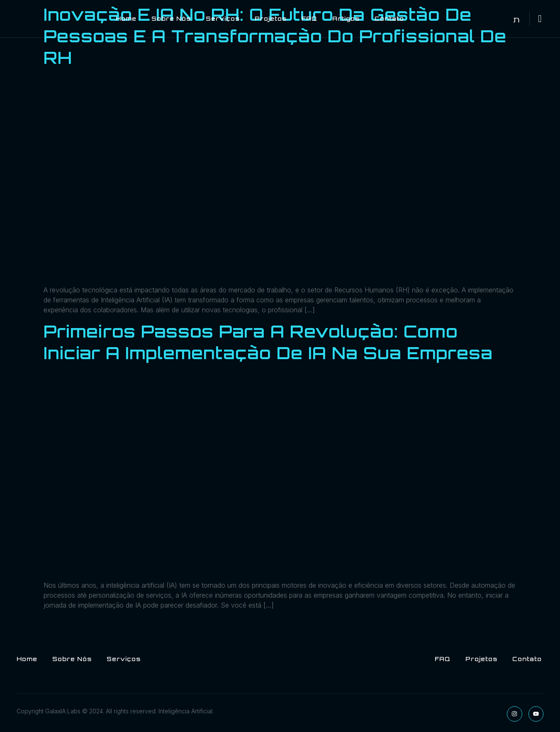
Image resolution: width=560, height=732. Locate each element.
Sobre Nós (171, 18)
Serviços (223, 18)
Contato (389, 18)
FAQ (309, 18)
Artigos (346, 18)
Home (126, 18)
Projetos (271, 18)
